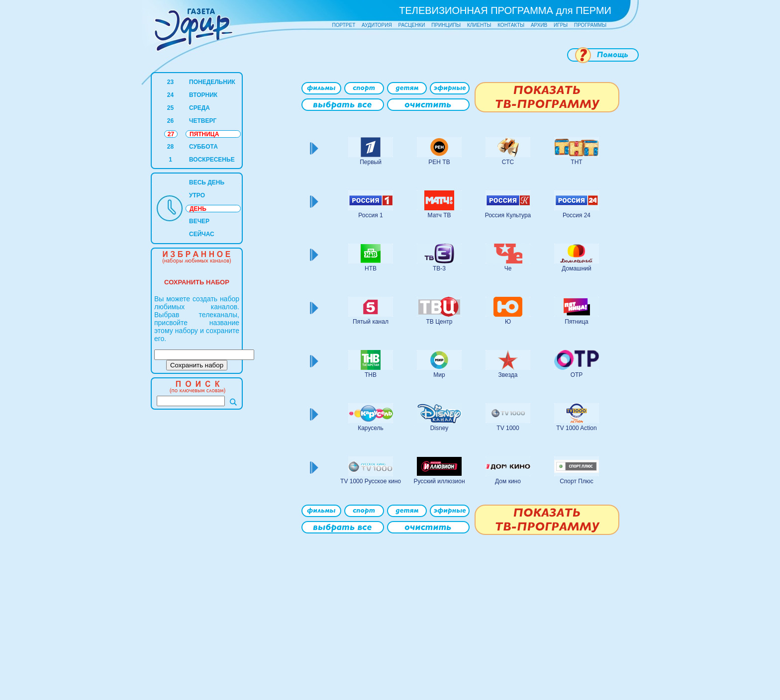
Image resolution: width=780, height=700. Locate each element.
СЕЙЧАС (202, 234)
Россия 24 (577, 215)
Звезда (508, 375)
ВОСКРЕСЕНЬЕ (212, 160)
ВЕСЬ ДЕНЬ (207, 182)
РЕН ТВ (439, 162)
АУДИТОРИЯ (377, 25)
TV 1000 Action (576, 428)
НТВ (371, 268)
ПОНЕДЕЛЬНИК (212, 82)
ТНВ (371, 375)
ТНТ (576, 162)
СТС (508, 162)
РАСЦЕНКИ (411, 25)
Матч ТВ (439, 215)
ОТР (577, 375)
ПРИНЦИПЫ (446, 25)
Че (508, 268)
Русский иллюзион (439, 481)
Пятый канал (371, 322)
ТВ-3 (439, 268)
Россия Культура (508, 215)
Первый (371, 162)
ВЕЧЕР (199, 221)
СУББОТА (203, 147)
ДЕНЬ (198, 209)
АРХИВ (539, 25)
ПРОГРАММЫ (590, 25)
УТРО (197, 195)
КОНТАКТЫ (511, 25)
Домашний (577, 268)
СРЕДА (199, 108)
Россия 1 (370, 215)
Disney (439, 428)
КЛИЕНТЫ (479, 25)
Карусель (371, 428)
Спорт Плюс (577, 481)
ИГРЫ (561, 25)
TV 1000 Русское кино (371, 481)
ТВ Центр (439, 322)
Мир (439, 375)
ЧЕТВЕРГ (203, 121)
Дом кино (508, 481)
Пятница (577, 322)
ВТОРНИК (203, 95)
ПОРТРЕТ (344, 25)
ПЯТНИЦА (204, 134)
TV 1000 (508, 428)
